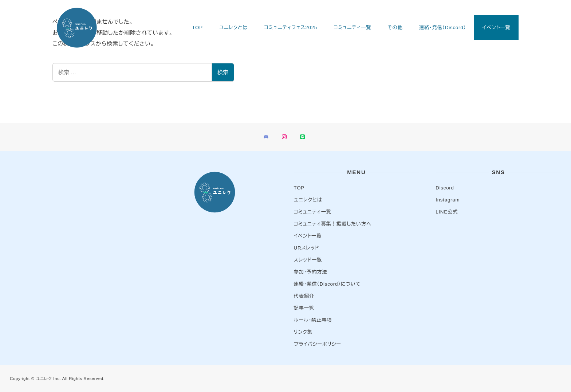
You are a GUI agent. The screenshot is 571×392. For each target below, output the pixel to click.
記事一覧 (304, 308)
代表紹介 (304, 296)
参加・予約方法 (311, 272)
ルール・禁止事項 (313, 320)
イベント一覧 (308, 236)
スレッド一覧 (308, 260)
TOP (299, 188)
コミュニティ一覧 (313, 212)
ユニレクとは (308, 200)
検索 (223, 72)
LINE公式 (447, 212)
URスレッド (307, 248)
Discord (445, 188)
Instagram (448, 200)
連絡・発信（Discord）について (327, 284)
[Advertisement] (73, 218)
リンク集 (303, 332)
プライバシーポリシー (318, 344)
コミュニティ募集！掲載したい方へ (333, 224)
